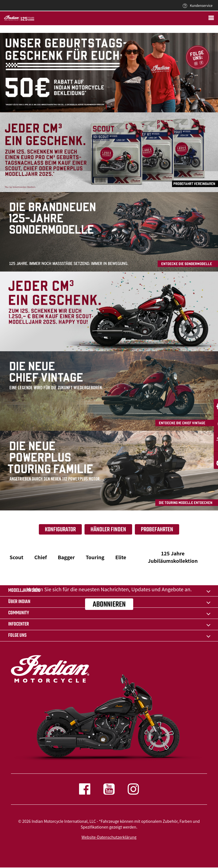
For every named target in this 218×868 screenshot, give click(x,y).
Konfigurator (60, 530)
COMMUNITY (19, 613)
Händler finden (108, 530)
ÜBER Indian (19, 602)
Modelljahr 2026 (24, 591)
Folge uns (17, 636)
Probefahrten (157, 530)
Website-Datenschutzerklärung (109, 837)
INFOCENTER (19, 624)
